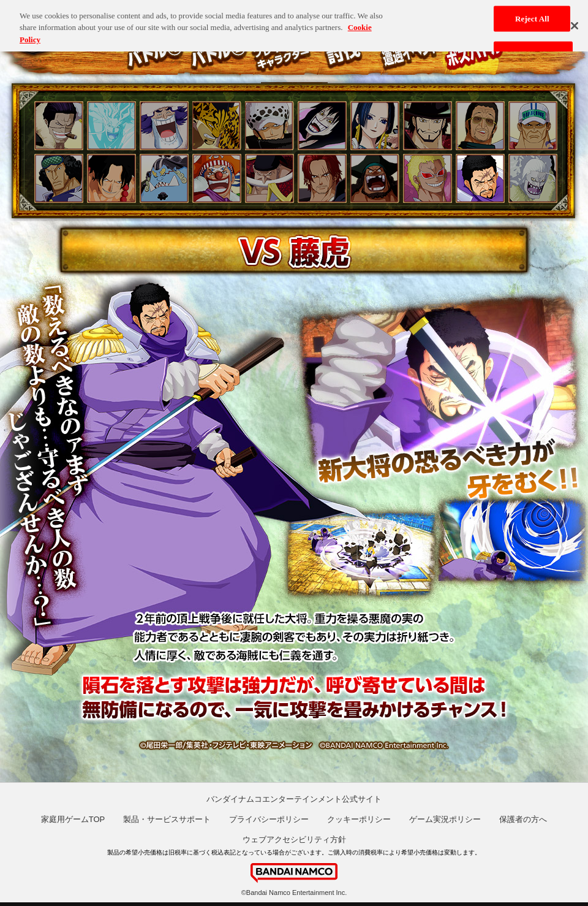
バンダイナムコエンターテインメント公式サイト (294, 799)
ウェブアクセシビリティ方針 (294, 839)
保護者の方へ (523, 819)
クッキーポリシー (359, 819)
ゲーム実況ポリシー (445, 819)
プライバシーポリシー (269, 819)
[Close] (575, 22)
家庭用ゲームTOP (73, 819)
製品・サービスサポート (167, 819)
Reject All (532, 15)
